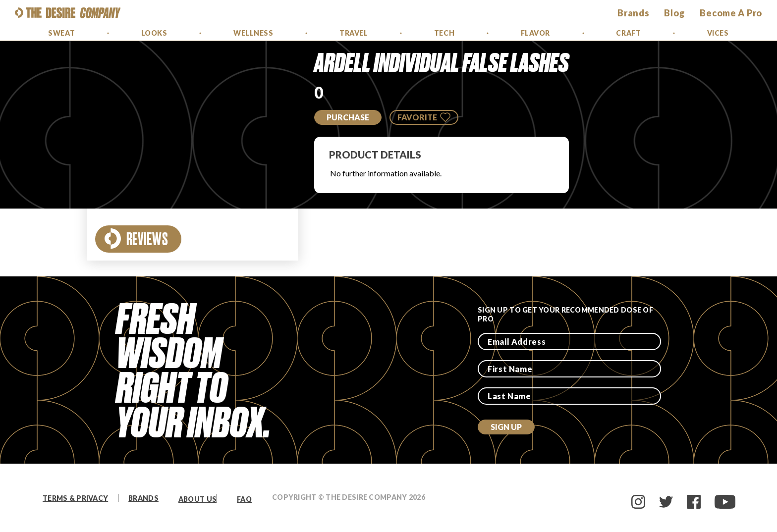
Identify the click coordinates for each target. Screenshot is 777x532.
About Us (197, 499)
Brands (143, 498)
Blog (674, 13)
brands (633, 13)
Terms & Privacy (75, 498)
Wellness (253, 33)
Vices (718, 33)
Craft (628, 33)
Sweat (61, 33)
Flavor (535, 33)
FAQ (244, 499)
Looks (154, 33)
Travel (354, 33)
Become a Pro (731, 13)
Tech (444, 33)
